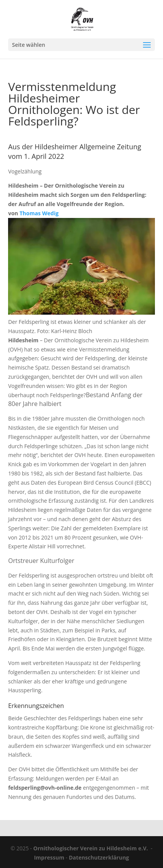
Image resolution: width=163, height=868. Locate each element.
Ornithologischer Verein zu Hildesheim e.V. (91, 848)
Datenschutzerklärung (99, 857)
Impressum (49, 857)
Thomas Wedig (39, 213)
